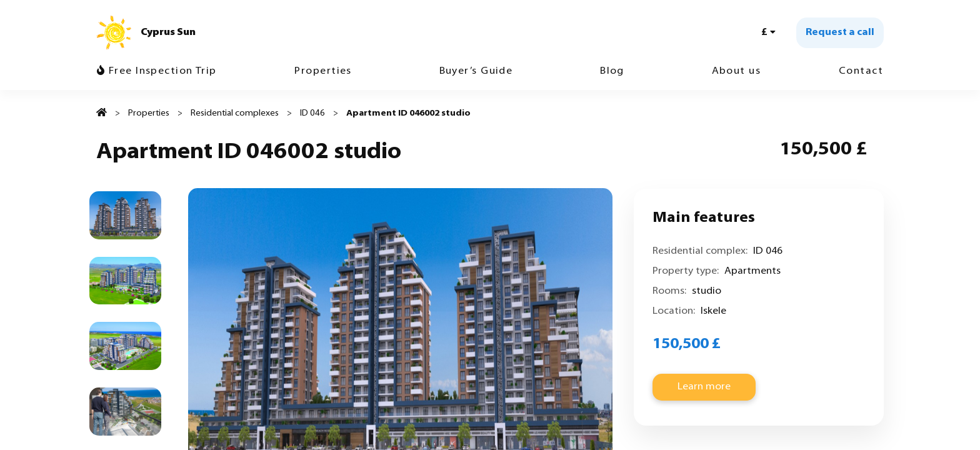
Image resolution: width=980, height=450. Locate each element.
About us (737, 71)
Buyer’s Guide (476, 71)
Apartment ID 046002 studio (408, 113)
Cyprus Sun (168, 32)
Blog (612, 71)
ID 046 (312, 113)
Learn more (704, 387)
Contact (861, 71)
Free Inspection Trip (157, 71)
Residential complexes (235, 113)
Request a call (840, 32)
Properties (323, 71)
